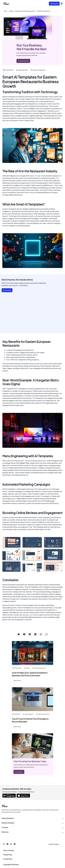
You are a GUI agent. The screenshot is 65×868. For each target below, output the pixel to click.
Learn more (17, 680)
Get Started (54, 4)
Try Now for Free (23, 61)
